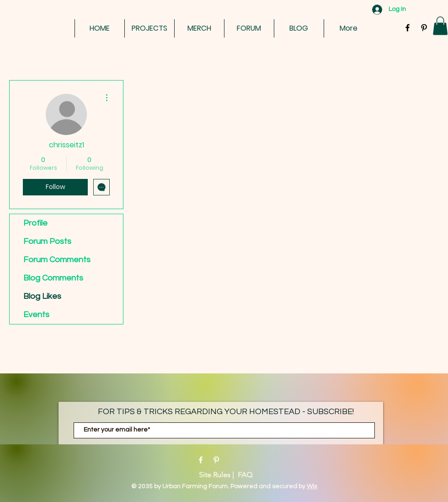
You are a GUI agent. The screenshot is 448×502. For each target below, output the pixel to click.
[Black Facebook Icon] (408, 28)
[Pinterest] (216, 460)
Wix (312, 486)
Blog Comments (53, 278)
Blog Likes (42, 296)
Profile (35, 223)
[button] (440, 26)
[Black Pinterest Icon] (424, 28)
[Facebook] (201, 460)
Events (36, 315)
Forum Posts (47, 241)
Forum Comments (57, 260)
